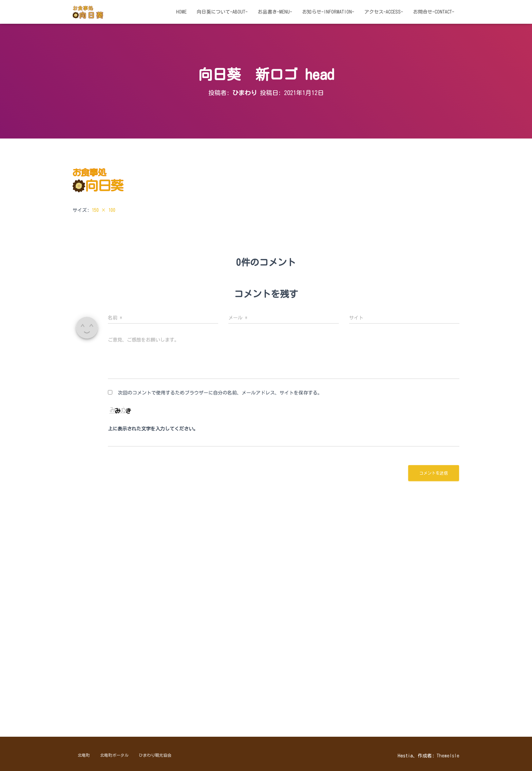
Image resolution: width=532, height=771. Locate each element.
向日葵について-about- (222, 12)
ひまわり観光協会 (155, 755)
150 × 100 (103, 210)
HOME (181, 12)
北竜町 (84, 755)
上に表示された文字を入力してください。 (153, 429)
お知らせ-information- (328, 12)
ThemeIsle (448, 756)
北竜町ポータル (114, 755)
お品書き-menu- (275, 12)
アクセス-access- (384, 12)
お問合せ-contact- (434, 12)
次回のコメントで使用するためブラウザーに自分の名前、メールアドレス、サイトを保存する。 (220, 393)
